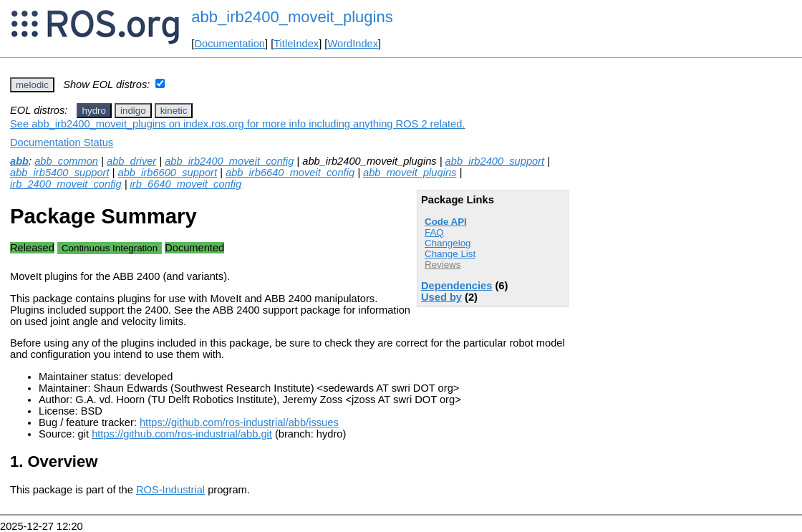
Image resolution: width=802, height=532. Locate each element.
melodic (32, 85)
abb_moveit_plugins (410, 173)
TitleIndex (296, 44)
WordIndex (353, 44)
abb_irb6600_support (168, 173)
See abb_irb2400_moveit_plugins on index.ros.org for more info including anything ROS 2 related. (238, 124)
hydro (94, 111)
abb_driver (131, 161)
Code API (446, 222)
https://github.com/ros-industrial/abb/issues (239, 422)
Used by (441, 297)
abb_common (66, 161)
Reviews (443, 265)
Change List (450, 254)
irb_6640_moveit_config (186, 184)
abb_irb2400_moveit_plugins (292, 17)
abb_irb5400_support (60, 173)
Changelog (448, 243)
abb (19, 161)
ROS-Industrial (170, 490)
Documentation (230, 44)
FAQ (434, 232)
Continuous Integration (110, 248)
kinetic (174, 111)
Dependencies (456, 286)
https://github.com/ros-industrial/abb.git (182, 434)
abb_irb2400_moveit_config (229, 161)
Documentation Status (62, 142)
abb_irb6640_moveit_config (290, 173)
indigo (133, 111)
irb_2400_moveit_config (66, 184)
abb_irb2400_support (495, 161)
